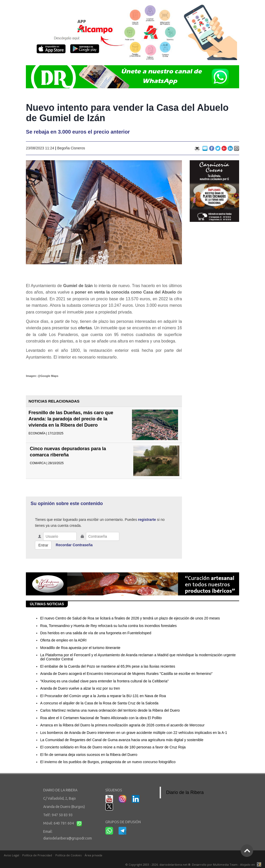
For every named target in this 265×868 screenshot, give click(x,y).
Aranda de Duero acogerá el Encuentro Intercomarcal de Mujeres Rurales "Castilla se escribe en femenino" (126, 674)
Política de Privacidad (37, 855)
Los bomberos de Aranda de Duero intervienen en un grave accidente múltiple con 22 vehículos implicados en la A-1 (134, 733)
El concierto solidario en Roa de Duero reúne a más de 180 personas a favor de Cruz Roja (113, 747)
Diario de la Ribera (185, 792)
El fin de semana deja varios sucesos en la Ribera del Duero (89, 755)
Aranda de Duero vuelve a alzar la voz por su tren (80, 688)
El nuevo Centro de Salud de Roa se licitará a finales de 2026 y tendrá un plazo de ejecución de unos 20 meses (130, 618)
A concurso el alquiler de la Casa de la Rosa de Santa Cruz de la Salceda (99, 703)
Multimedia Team (225, 865)
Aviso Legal (12, 855)
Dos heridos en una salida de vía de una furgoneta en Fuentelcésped (96, 633)
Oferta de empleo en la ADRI (63, 640)
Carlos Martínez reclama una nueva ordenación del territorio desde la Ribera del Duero (110, 710)
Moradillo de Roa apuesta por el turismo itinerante (80, 648)
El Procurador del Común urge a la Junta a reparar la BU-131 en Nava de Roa (103, 696)
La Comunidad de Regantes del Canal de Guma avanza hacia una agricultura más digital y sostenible (122, 740)
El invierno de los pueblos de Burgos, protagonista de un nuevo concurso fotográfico (108, 762)
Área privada (93, 855)
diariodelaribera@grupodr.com (68, 838)
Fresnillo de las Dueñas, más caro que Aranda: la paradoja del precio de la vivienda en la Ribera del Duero (71, 419)
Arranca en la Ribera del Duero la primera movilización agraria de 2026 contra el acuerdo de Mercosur (122, 725)
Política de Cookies (68, 855)
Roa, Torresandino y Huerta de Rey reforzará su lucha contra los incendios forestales (108, 626)
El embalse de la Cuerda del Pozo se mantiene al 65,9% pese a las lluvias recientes (108, 666)
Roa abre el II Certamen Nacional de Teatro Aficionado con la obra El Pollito (101, 718)
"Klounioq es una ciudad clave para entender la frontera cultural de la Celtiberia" (104, 681)
